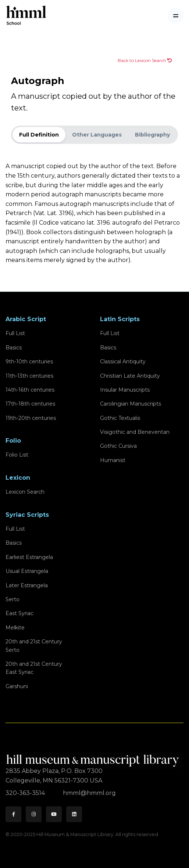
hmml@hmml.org (89, 793)
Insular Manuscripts (125, 390)
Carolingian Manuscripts (131, 404)
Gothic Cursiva (118, 446)
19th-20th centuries (31, 418)
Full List (15, 333)
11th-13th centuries (29, 376)
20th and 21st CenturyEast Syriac (34, 668)
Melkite (15, 628)
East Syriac (19, 613)
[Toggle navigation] (176, 16)
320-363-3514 (26, 793)
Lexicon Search (25, 492)
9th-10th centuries (29, 362)
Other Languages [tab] (97, 135)
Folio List (17, 455)
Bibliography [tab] (152, 135)
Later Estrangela (27, 585)
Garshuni (17, 686)
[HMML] (94, 757)
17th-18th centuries (30, 404)
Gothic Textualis (120, 418)
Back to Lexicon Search (145, 60)
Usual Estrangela (27, 571)
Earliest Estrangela (29, 557)
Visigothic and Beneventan (135, 432)
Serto (13, 599)
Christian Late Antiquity (130, 376)
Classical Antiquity (123, 362)
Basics (14, 348)
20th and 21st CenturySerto (34, 646)
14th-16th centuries (30, 390)
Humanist (113, 460)
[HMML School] (26, 16)
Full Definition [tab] (39, 135)
